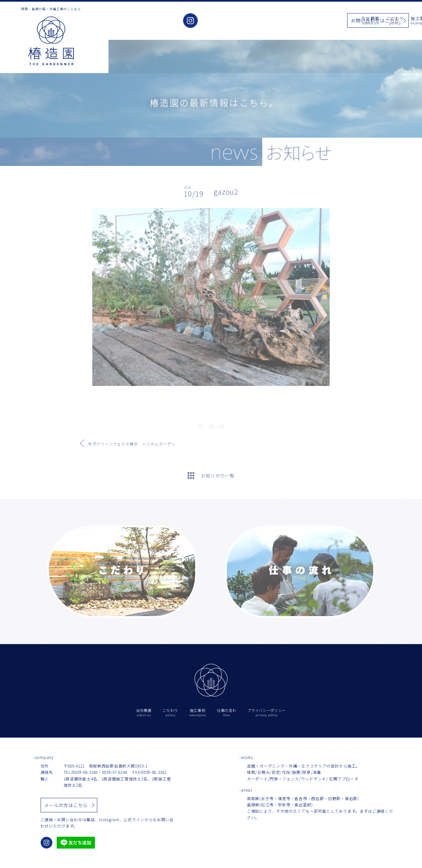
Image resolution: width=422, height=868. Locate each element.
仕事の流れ (319, 21)
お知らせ (292, 21)
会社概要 (217, 21)
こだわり (242, 21)
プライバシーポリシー (267, 713)
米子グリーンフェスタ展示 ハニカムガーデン (132, 444)
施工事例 (267, 21)
